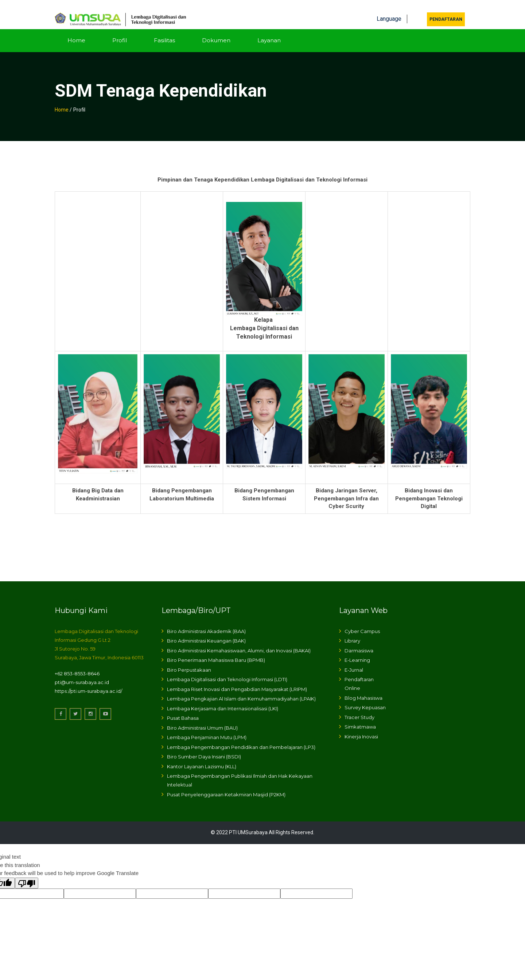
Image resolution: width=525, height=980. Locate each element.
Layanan (269, 32)
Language (389, 10)
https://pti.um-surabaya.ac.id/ (88, 682)
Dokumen (216, 32)
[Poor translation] (27, 874)
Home (76, 32)
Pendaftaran (446, 11)
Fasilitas (164, 32)
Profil (120, 32)
